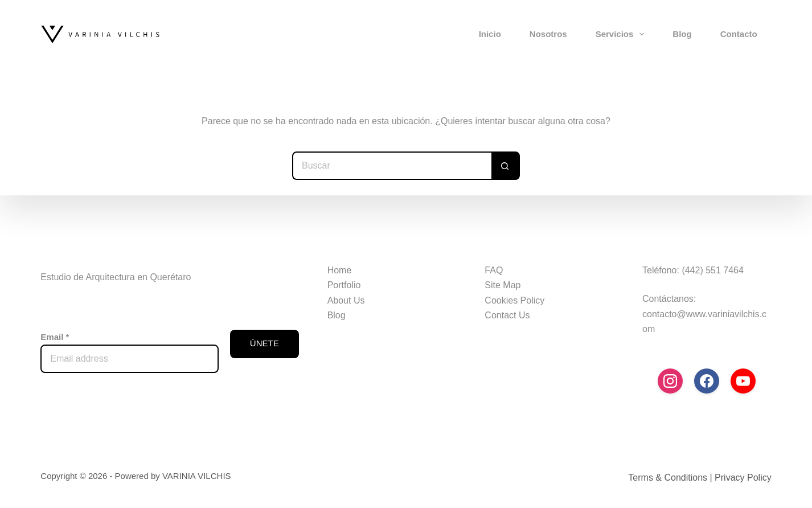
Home (340, 270)
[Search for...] (392, 166)
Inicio (490, 34)
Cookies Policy (514, 300)
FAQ (494, 270)
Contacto (739, 34)
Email (55, 337)
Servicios (622, 34)
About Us (346, 300)
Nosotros (548, 34)
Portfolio (344, 285)
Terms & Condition (665, 478)
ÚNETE (264, 343)
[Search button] (506, 166)
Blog (682, 34)
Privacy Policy (743, 478)
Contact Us (507, 315)
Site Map (503, 285)
